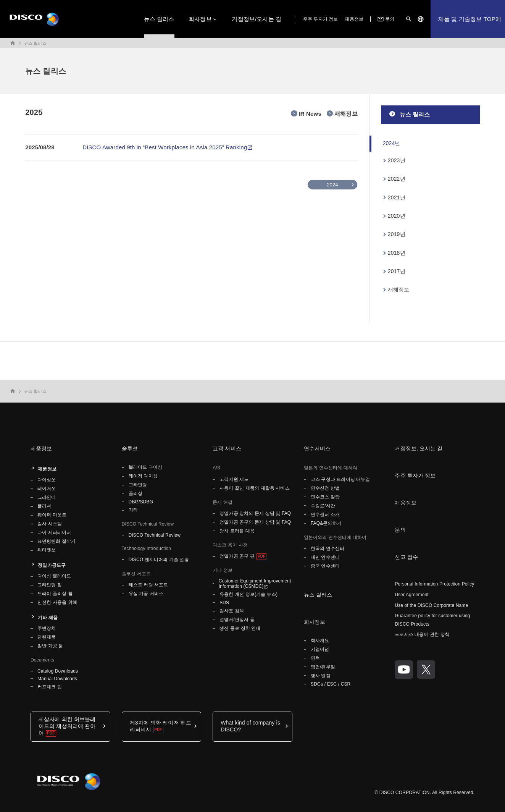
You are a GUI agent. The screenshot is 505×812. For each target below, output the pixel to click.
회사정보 (200, 19)
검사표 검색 (232, 611)
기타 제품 (48, 618)
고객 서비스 (227, 448)
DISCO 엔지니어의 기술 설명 (159, 560)
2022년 (397, 179)
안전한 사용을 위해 (57, 602)
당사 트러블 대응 (237, 531)
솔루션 (130, 448)
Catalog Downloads (58, 671)
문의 (385, 19)
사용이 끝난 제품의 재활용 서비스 (255, 488)
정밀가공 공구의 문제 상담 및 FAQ (255, 522)
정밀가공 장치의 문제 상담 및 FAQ (255, 513)
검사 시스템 (50, 524)
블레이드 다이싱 (145, 467)
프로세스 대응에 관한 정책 (422, 634)
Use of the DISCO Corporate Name (431, 605)
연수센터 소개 (325, 514)
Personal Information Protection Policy (434, 584)
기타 (133, 510)
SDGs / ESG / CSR (331, 684)
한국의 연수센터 (328, 548)
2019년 (397, 234)
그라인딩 (138, 485)
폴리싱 (136, 493)
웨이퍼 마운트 (52, 515)
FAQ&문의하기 (326, 523)
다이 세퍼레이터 (54, 532)
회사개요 (320, 641)
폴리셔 (44, 506)
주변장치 (47, 628)
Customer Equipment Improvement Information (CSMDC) (255, 584)
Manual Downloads (57, 679)
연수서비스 (317, 448)
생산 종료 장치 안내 (240, 628)
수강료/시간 (323, 506)
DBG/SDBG (141, 502)
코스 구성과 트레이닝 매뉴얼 (340, 479)
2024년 (392, 143)
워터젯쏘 (47, 550)
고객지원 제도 (234, 479)
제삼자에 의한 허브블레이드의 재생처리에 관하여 (67, 726)
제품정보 (41, 448)
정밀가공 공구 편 (237, 556)
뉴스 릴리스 (159, 19)
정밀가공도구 (52, 565)
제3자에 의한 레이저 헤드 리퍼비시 (161, 726)
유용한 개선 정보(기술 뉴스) (248, 594)
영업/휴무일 (323, 667)
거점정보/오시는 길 (257, 19)
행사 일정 (321, 676)
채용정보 (354, 19)
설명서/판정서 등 (237, 620)
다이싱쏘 (47, 480)
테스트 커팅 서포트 (148, 585)
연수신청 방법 (325, 488)
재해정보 (399, 290)
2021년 (397, 197)
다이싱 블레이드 (54, 576)
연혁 (315, 658)
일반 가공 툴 (50, 646)
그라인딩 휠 (50, 585)
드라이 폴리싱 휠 (55, 594)
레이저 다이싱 (143, 476)
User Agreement (411, 595)
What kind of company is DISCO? (250, 726)
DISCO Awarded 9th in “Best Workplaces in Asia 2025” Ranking (165, 147)
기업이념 (320, 649)
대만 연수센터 (325, 557)
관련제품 (47, 637)
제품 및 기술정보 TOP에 (470, 19)
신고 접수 (406, 557)
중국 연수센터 (325, 566)
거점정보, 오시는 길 (419, 448)
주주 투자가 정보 (321, 19)
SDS (224, 603)
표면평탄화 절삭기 (56, 541)
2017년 (397, 271)
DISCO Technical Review (155, 535)
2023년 (397, 160)
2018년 (397, 253)
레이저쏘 (47, 488)
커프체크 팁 (50, 687)
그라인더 (47, 497)
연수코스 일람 (325, 497)
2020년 (397, 216)
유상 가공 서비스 (146, 594)
